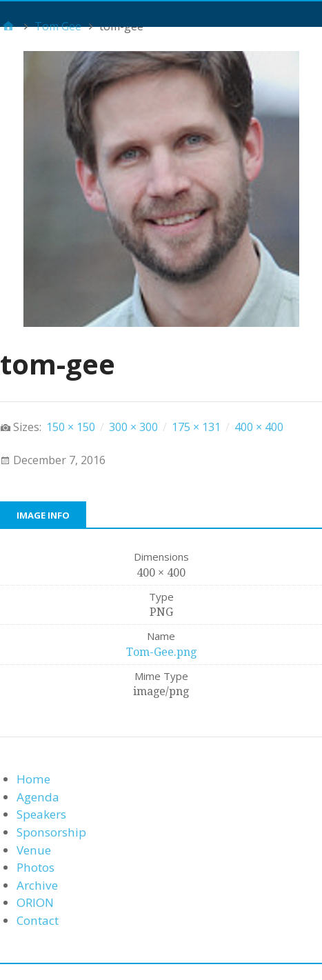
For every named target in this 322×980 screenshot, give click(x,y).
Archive (37, 885)
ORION (35, 902)
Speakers (41, 814)
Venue (34, 850)
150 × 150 (71, 427)
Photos (36, 867)
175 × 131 (196, 427)
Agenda (38, 797)
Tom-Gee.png (161, 652)
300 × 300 (133, 427)
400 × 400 (259, 427)
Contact (38, 920)
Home (33, 779)
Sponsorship (51, 832)
